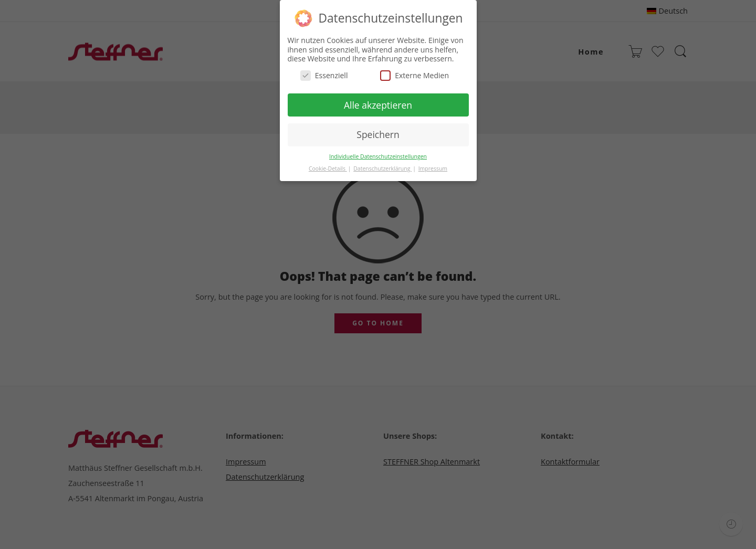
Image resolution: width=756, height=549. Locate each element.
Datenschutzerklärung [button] (382, 167)
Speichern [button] (378, 133)
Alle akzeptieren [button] (378, 103)
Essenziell (324, 73)
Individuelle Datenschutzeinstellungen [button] (378, 155)
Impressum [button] (433, 167)
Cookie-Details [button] (328, 167)
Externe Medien (414, 73)
